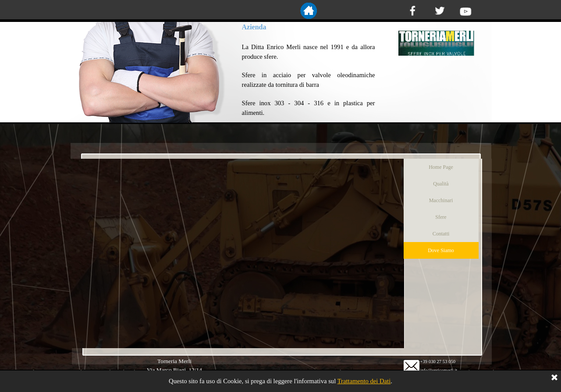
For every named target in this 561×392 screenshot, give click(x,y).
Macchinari (441, 200)
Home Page (441, 167)
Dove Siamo (441, 250)
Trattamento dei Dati (364, 381)
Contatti (441, 234)
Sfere (441, 217)
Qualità (441, 184)
